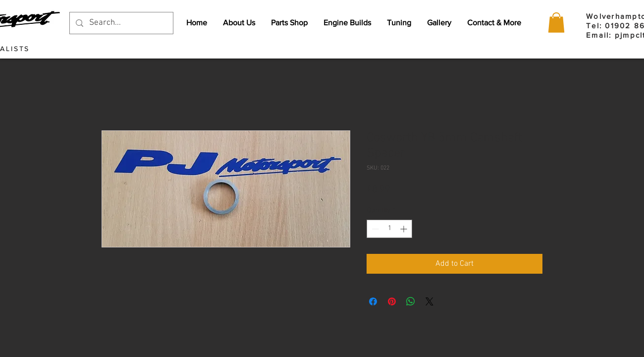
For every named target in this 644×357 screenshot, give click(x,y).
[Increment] (404, 229)
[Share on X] (429, 301)
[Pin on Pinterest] (392, 301)
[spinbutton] (389, 229)
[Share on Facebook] (373, 301)
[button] (556, 23)
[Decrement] (374, 229)
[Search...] (121, 23)
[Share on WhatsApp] (411, 301)
